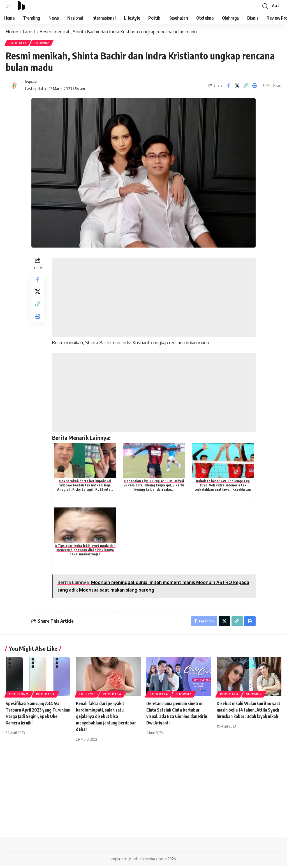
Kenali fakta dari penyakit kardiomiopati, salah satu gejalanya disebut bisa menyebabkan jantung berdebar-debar (101, 718)
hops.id (32, 82)
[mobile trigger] (10, 6)
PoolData (18, 43)
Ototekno (19, 696)
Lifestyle (87, 696)
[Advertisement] (154, 298)
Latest (29, 32)
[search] (265, 6)
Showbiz (43, 43)
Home (12, 32)
